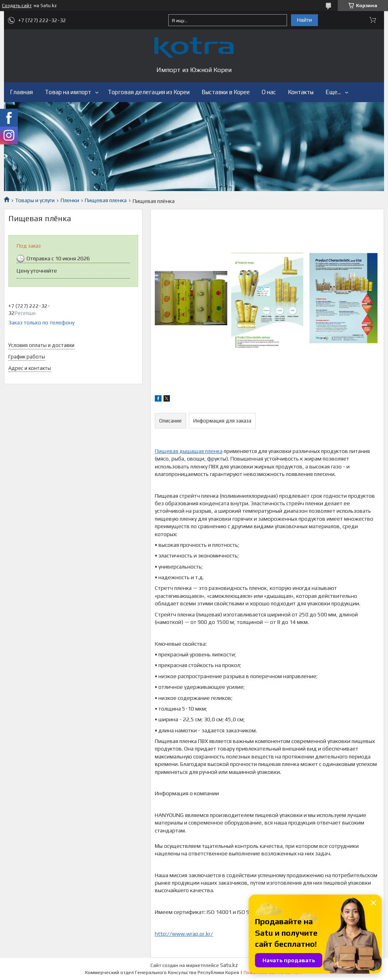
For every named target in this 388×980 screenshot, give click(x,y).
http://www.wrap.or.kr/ (184, 934)
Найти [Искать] (304, 20)
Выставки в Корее (226, 92)
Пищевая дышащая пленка (189, 451)
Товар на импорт (68, 92)
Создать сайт (17, 6)
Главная (21, 92)
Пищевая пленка (106, 200)
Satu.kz (229, 965)
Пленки (70, 200)
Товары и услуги (35, 200)
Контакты (301, 92)
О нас (269, 92)
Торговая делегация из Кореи (149, 92)
